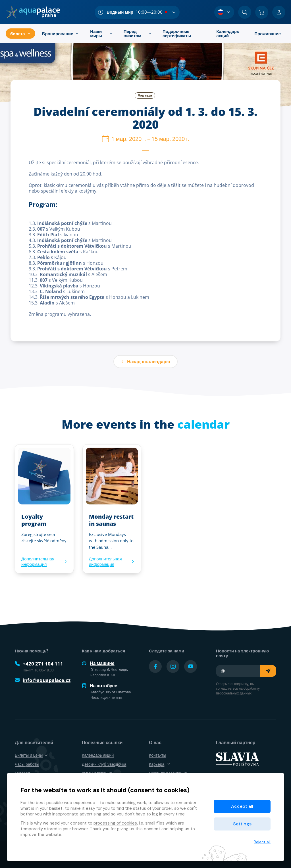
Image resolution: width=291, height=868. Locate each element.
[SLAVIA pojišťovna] (237, 759)
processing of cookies (115, 823)
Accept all (242, 806)
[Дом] (33, 12)
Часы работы (27, 764)
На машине (98, 663)
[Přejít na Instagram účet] (173, 666)
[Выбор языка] (224, 12)
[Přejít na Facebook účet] (155, 666)
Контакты (157, 755)
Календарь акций (98, 755)
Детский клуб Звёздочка (104, 764)
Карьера (159, 764)
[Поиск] (245, 12)
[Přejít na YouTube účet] (191, 666)
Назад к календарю (145, 362)
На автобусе (99, 686)
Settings (242, 824)
